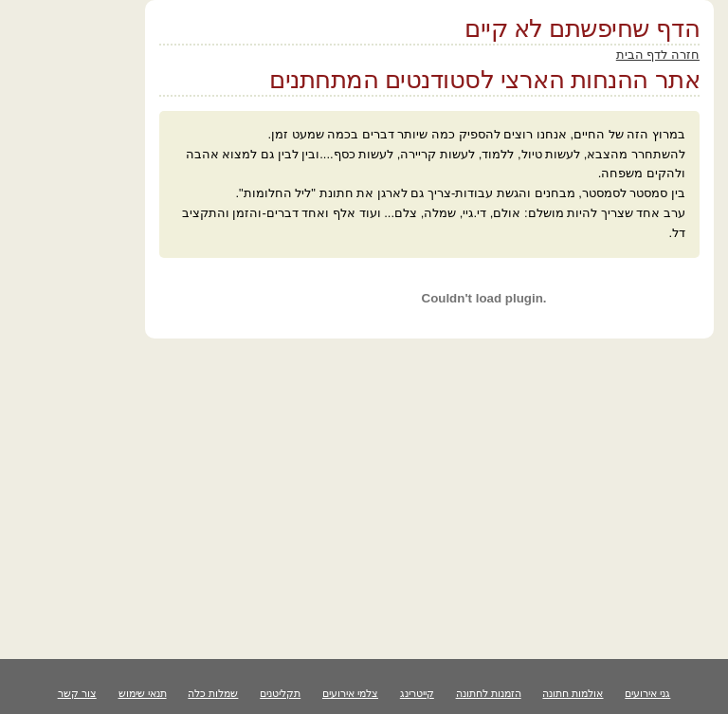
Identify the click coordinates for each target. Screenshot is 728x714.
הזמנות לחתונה (489, 693)
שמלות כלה (213, 693)
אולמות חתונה (573, 693)
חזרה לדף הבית (658, 55)
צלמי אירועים (350, 693)
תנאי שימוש (143, 693)
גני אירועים (647, 693)
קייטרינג (417, 693)
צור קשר (77, 693)
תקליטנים (280, 693)
